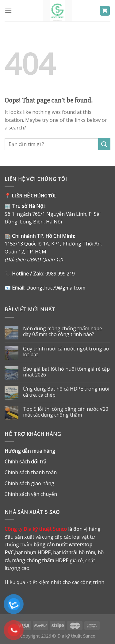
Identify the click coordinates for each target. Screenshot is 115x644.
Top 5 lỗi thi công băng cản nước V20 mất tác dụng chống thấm (66, 412)
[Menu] (8, 11)
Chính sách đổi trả (25, 462)
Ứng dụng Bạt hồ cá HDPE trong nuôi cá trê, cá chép (66, 392)
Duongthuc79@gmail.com (56, 288)
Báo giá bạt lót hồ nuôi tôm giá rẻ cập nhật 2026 (66, 372)
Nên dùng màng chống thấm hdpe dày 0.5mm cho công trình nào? (63, 331)
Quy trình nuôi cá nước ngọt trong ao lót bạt (66, 352)
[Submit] (104, 144)
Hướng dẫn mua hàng (30, 451)
